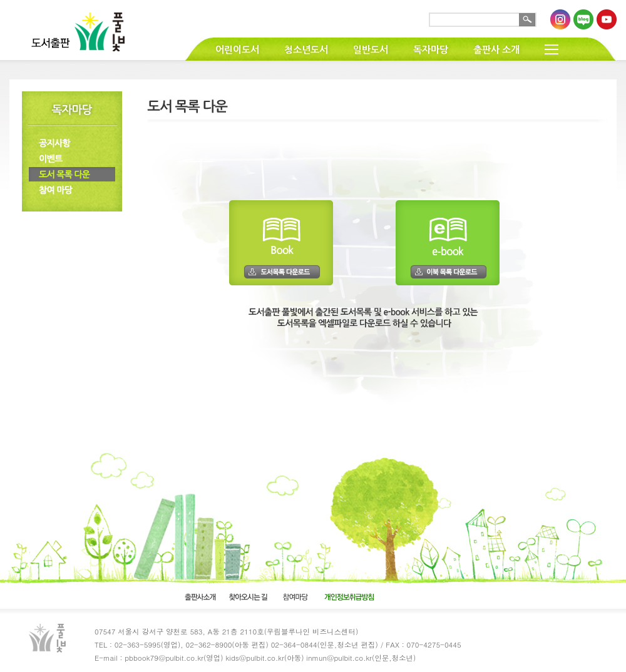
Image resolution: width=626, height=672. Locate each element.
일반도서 (371, 50)
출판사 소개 (496, 50)
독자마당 (431, 50)
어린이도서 (237, 50)
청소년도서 (306, 50)
